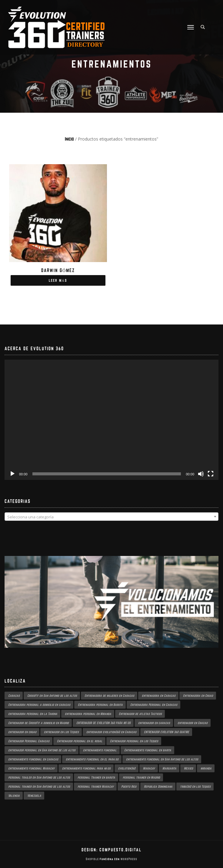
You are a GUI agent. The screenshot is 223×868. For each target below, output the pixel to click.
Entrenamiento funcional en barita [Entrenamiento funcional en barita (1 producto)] (148, 750)
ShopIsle (93, 859)
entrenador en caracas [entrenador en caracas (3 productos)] (154, 723)
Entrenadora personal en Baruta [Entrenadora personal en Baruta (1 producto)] (100, 705)
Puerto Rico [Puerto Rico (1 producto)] (129, 787)
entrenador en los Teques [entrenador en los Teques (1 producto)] (61, 732)
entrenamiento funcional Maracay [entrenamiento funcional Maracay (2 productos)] (31, 768)
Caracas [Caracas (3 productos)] (14, 696)
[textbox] (111, 517)
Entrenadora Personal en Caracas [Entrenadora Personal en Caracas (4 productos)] (154, 705)
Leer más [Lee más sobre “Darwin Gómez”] (58, 280)
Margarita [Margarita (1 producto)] (169, 768)
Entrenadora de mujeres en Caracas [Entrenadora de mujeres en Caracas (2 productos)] (109, 696)
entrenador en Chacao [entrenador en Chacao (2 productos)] (193, 723)
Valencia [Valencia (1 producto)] (14, 796)
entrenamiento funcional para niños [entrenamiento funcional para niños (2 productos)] (86, 768)
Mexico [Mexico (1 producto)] (188, 768)
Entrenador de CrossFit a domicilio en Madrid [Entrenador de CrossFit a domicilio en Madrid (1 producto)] (38, 723)
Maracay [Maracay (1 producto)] (149, 768)
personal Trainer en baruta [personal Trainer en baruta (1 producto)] (96, 777)
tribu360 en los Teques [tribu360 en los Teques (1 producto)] (195, 787)
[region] (111, 608)
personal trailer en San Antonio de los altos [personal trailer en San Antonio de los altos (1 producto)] (39, 777)
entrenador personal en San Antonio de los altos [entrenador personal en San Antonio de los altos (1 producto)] (42, 750)
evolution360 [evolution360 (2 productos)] (127, 768)
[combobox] (111, 517)
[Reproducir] (12, 474)
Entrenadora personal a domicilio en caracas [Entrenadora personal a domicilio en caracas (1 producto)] (39, 705)
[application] (111, 420)
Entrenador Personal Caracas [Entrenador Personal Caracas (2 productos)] (29, 741)
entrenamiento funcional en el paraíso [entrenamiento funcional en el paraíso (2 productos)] (92, 759)
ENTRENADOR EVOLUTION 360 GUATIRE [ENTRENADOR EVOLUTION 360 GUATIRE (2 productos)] (166, 732)
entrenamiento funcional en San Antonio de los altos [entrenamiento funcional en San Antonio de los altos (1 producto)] (162, 759)
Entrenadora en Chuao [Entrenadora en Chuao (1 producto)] (198, 696)
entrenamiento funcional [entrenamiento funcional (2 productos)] (100, 750)
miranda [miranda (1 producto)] (206, 768)
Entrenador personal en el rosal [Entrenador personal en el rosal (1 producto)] (80, 741)
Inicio (69, 139)
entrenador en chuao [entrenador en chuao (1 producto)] (22, 732)
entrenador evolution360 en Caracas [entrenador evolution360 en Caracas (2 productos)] (111, 732)
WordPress (128, 859)
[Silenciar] (201, 474)
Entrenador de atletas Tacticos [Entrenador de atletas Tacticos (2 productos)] (140, 714)
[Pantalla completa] (211, 474)
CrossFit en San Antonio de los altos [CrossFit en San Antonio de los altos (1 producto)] (52, 696)
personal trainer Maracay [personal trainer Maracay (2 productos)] (96, 787)
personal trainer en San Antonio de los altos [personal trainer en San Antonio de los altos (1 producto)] (39, 787)
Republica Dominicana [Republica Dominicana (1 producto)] (158, 787)
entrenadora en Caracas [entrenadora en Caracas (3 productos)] (159, 696)
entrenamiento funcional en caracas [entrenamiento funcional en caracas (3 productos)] (33, 759)
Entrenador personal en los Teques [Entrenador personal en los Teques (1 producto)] (134, 741)
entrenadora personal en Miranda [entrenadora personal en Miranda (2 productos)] (88, 714)
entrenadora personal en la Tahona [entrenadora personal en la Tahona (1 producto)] (33, 714)
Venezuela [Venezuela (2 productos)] (34, 796)
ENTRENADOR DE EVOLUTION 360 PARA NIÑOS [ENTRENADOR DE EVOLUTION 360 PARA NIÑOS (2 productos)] (103, 723)
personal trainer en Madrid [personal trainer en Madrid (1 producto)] (141, 777)
